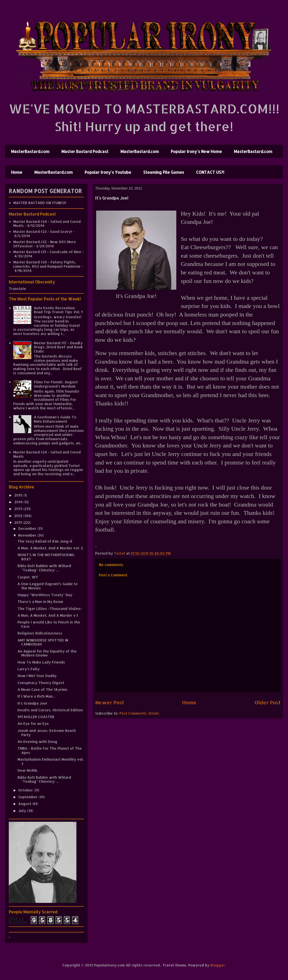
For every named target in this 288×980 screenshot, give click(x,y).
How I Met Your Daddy (37, 676)
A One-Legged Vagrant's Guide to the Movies (48, 586)
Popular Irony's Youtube (108, 172)
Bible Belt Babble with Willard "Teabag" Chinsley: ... (44, 568)
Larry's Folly (29, 669)
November (28, 535)
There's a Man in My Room (40, 602)
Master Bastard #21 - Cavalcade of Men (47, 252)
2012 (19, 516)
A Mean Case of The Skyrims (43, 689)
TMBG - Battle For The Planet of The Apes (50, 750)
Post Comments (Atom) (139, 713)
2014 (19, 502)
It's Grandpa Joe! (32, 703)
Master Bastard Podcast (85, 151)
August (25, 804)
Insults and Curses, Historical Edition (50, 710)
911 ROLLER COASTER (36, 717)
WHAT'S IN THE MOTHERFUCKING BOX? (46, 557)
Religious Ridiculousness (40, 633)
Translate (17, 289)
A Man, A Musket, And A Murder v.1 (48, 615)
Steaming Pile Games (164, 172)
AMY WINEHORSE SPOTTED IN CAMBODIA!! (43, 642)
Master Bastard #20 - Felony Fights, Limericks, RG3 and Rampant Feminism (47, 264)
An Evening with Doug (37, 742)
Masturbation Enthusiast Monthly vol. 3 (51, 761)
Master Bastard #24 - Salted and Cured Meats (47, 224)
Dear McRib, (28, 770)
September (28, 797)
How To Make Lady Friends (41, 662)
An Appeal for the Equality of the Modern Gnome (47, 653)
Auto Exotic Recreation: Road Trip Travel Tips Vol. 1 (58, 310)
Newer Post (110, 702)
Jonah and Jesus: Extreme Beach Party (47, 733)
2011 (19, 522)
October (26, 790)
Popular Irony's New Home (196, 151)
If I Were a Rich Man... (36, 696)
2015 (19, 495)
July (23, 811)
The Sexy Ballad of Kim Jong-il (45, 541)
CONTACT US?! (210, 172)
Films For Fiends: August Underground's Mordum (56, 384)
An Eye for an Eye (33, 723)
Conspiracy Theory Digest (41, 683)
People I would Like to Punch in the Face (49, 624)
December (28, 528)
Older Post (268, 702)
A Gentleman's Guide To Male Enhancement (55, 419)
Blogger (218, 965)
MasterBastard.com (30, 151)
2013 (19, 509)
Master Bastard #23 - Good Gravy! (43, 231)
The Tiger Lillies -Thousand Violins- (50, 609)
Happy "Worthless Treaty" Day (45, 595)
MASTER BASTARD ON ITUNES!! (40, 203)
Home (17, 172)
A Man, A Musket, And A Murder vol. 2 (50, 548)
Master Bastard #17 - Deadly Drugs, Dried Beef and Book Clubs (58, 347)
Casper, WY (28, 577)
